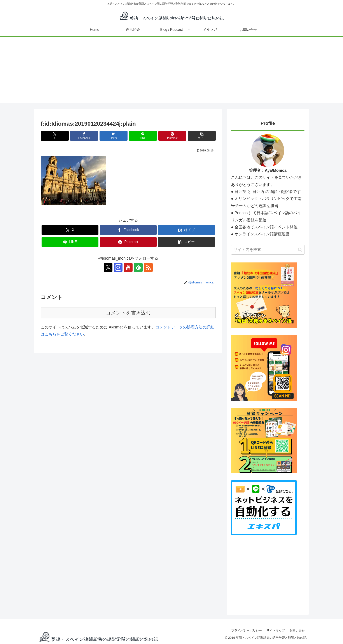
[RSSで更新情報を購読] (148, 267)
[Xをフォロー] (108, 267)
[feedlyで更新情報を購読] (138, 267)
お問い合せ (297, 630)
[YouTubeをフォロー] (128, 267)
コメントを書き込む (128, 313)
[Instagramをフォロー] (118, 267)
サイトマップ (276, 630)
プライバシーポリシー (247, 630)
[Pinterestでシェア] (172, 136)
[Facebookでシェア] (84, 136)
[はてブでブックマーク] (114, 136)
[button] (202, 136)
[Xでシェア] (55, 136)
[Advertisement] (171, 73)
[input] (268, 250)
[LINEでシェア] (143, 136)
